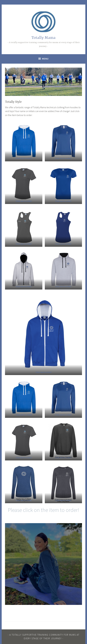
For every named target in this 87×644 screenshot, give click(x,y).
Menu (45, 59)
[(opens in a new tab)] (24, 158)
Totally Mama (43, 38)
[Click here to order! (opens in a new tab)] (63, 286)
